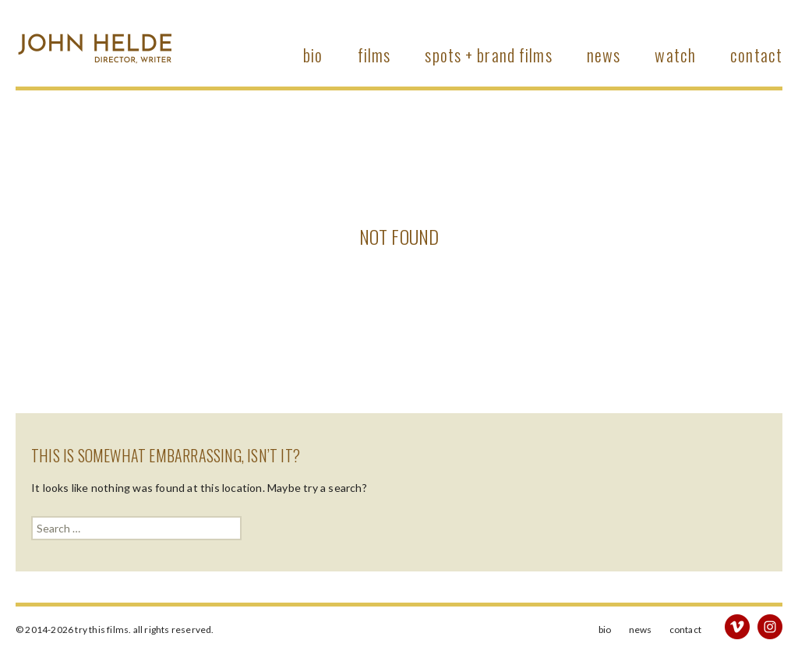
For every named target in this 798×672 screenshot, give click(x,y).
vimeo (737, 627)
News (604, 55)
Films (374, 55)
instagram (770, 627)
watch (675, 55)
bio (313, 55)
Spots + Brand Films (488, 55)
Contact (756, 55)
